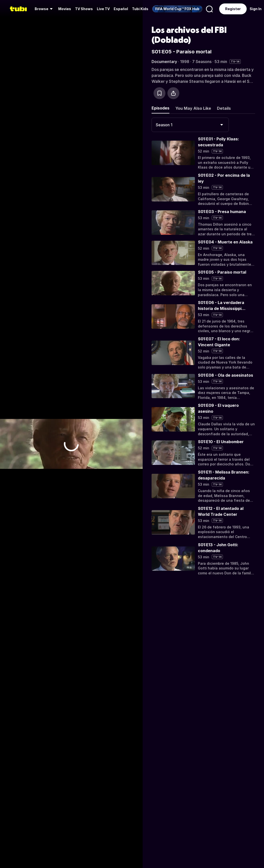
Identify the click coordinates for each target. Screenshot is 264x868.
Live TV (103, 9)
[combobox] (190, 125)
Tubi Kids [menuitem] (140, 9)
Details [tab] (224, 108)
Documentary (164, 62)
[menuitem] (44, 9)
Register (233, 9)
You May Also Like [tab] (193, 108)
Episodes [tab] (160, 108)
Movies (65, 9)
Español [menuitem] (121, 9)
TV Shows (84, 9)
